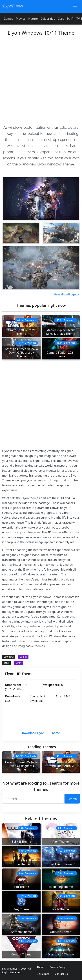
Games (8, 19)
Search (72, 799)
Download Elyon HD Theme (41, 733)
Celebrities (48, 19)
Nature (33, 19)
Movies (21, 19)
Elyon (19, 663)
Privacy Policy (57, 967)
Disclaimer (43, 974)
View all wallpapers (66, 294)
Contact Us (61, 974)
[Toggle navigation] (75, 6)
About (40, 967)
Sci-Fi (70, 19)
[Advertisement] (41, 79)
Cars (61, 19)
